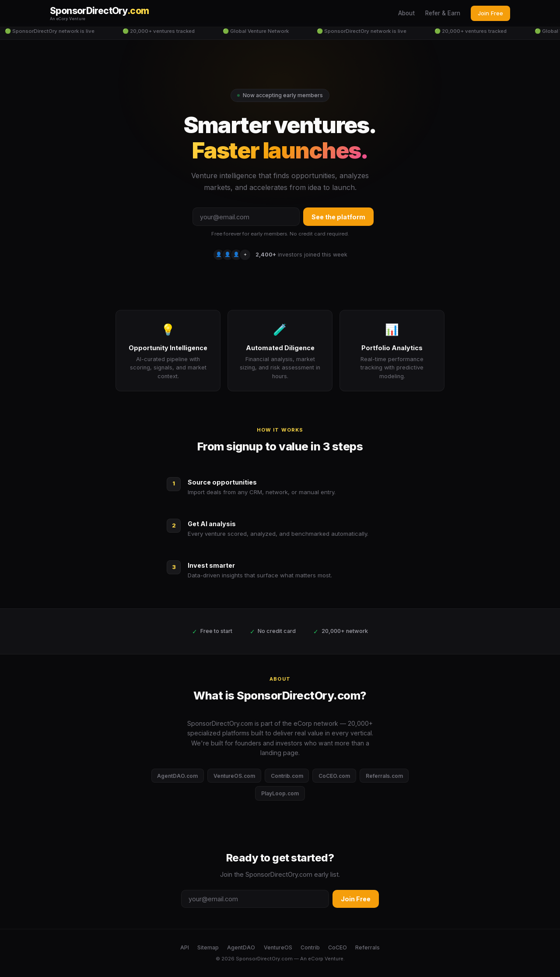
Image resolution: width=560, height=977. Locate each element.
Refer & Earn (443, 13)
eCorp (316, 959)
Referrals (367, 947)
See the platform (338, 217)
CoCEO (338, 947)
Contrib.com (287, 776)
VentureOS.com (234, 776)
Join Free (490, 13)
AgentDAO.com (177, 776)
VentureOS (278, 947)
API (185, 947)
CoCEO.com (334, 776)
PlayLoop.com (280, 793)
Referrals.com (384, 776)
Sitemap (208, 947)
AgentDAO (241, 947)
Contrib (310, 947)
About (406, 13)
